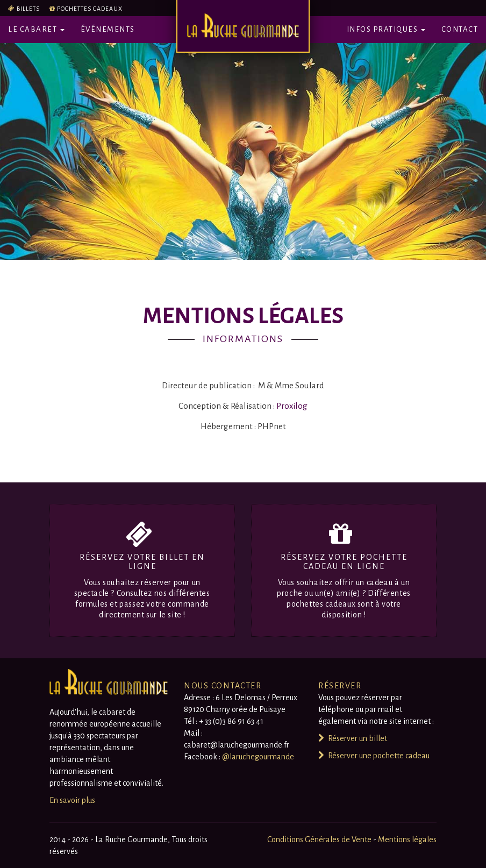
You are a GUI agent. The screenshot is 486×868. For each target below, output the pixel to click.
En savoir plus (72, 800)
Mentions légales (407, 839)
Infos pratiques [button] (386, 29)
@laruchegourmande (258, 757)
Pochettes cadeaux (90, 9)
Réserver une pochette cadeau (374, 756)
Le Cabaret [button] (36, 29)
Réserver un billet (353, 738)
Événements (108, 29)
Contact (460, 29)
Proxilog (292, 406)
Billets (28, 9)
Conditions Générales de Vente (320, 839)
